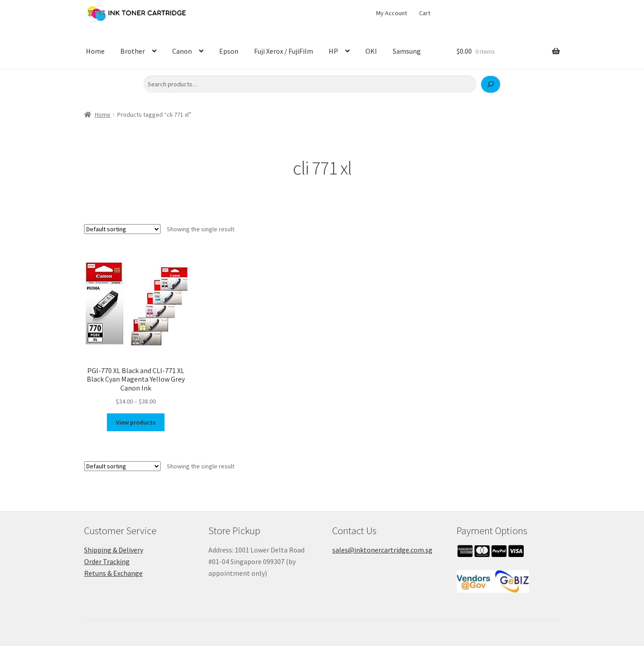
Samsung (407, 51)
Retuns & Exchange (113, 573)
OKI (371, 51)
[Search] (491, 85)
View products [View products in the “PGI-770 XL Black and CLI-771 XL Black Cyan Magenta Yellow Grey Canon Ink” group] (136, 422)
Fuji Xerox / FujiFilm (284, 51)
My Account (392, 13)
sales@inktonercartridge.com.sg (382, 550)
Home (95, 51)
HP (333, 51)
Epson (229, 51)
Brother (133, 51)
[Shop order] (122, 229)
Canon (182, 51)
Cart (425, 13)
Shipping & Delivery (114, 550)
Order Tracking (107, 561)
